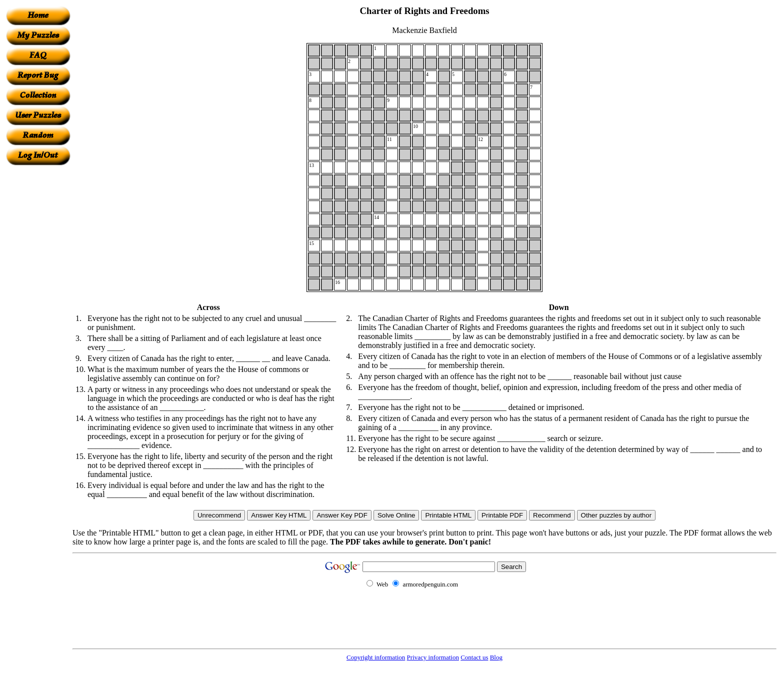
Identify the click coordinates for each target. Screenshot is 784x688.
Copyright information (376, 657)
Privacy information (433, 657)
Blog (496, 657)
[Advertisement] (38, 315)
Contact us (474, 657)
